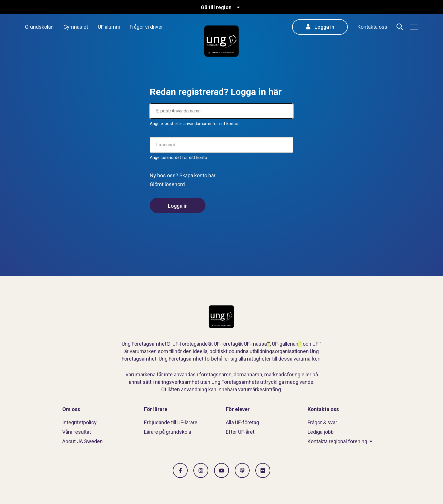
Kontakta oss (372, 27)
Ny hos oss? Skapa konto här (183, 175)
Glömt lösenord (167, 184)
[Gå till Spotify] (242, 470)
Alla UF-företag (242, 422)
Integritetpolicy (79, 422)
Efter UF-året (240, 432)
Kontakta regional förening (337, 441)
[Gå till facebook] (180, 470)
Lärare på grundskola (168, 432)
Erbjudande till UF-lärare (171, 422)
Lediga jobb (321, 432)
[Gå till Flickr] (263, 470)
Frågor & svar (322, 422)
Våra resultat (77, 432)
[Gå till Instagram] (201, 470)
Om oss (71, 409)
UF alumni (109, 27)
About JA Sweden (82, 441)
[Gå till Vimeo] (222, 470)
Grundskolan (39, 27)
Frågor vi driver (146, 27)
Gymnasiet (76, 27)
